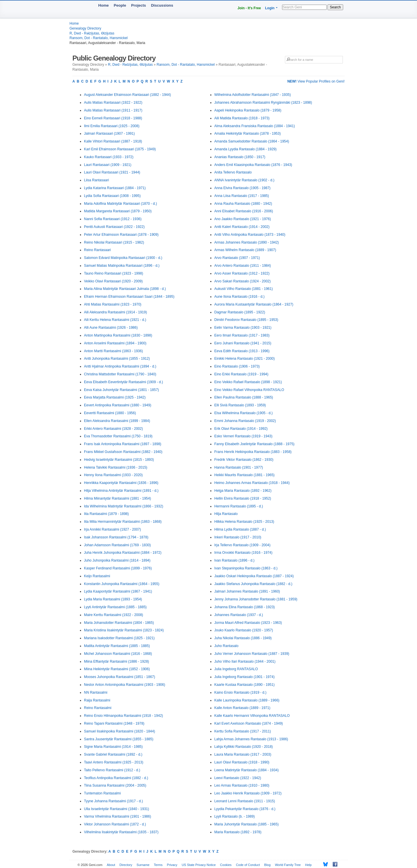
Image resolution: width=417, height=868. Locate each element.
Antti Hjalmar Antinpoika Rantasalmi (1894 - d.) (120, 366)
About (111, 865)
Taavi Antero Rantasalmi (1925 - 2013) (114, 762)
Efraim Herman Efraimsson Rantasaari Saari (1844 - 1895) (129, 297)
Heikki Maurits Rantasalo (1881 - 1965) (244, 475)
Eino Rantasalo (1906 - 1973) (237, 366)
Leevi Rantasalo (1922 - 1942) (238, 778)
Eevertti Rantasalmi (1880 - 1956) (110, 413)
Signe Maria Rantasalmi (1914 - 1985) (113, 747)
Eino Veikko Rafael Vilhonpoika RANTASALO (249, 390)
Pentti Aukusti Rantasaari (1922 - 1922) (114, 227)
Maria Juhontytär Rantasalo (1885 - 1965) (246, 824)
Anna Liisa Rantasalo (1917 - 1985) (242, 196)
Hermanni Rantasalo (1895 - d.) (239, 506)
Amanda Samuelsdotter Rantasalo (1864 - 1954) (252, 141)
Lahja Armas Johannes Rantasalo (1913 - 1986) (251, 739)
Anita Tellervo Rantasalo (233, 172)
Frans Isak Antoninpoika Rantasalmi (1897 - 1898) (123, 444)
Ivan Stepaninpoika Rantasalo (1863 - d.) (246, 568)
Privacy (172, 865)
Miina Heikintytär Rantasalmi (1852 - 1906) (117, 669)
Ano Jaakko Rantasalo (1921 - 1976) (243, 219)
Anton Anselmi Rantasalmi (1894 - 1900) (115, 343)
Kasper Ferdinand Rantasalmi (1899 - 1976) (118, 568)
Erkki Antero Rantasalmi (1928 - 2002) (113, 429)
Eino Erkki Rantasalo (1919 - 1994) (241, 374)
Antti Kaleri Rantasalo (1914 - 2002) (242, 227)
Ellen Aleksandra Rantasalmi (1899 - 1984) (117, 421)
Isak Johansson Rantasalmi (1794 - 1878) (116, 537)
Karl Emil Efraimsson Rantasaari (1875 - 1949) (120, 149)
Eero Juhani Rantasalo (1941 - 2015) (243, 343)
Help (309, 865)
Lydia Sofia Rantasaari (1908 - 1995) (112, 196)
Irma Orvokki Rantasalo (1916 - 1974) (243, 553)
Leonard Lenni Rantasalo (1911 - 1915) (245, 801)
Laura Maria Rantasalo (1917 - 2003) (243, 754)
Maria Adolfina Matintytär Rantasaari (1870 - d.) (120, 204)
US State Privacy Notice (199, 865)
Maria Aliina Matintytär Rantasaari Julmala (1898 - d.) (125, 289)
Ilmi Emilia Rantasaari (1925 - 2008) (112, 126)
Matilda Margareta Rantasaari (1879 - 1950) (118, 211)
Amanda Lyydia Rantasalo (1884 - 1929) (245, 149)
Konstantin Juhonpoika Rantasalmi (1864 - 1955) (122, 584)
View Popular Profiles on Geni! (316, 81)
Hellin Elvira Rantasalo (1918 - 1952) (243, 498)
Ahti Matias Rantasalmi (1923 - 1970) (113, 304)
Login (270, 8)
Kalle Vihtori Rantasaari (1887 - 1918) (113, 141)
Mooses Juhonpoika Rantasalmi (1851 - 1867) (119, 677)
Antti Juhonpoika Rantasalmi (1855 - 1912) (117, 359)
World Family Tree (288, 865)
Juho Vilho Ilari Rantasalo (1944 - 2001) (245, 661)
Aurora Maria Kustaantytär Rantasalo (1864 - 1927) (254, 304)
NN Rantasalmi (96, 692)
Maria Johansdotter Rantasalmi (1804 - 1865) (119, 623)
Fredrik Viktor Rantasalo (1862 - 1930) (244, 460)
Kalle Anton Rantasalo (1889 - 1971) (242, 708)
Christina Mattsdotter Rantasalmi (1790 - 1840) (120, 374)
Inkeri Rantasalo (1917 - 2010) (238, 537)
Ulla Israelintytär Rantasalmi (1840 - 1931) (117, 809)
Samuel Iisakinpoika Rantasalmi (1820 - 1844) (119, 731)
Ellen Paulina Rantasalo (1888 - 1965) (244, 397)
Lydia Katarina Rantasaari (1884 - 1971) (115, 188)
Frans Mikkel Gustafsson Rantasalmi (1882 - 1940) (123, 452)
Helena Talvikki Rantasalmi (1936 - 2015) (116, 467)
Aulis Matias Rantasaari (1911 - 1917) (113, 110)
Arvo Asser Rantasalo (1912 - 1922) (242, 273)
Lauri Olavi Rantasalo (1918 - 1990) (242, 762)
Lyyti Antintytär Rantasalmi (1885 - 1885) (115, 607)
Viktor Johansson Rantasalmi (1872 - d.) (115, 824)
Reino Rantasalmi (98, 708)
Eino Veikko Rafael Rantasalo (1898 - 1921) (248, 382)
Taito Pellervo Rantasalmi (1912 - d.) (112, 770)
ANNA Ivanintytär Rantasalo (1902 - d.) (244, 180)
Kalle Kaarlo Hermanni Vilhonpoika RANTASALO (252, 716)
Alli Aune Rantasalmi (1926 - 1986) (111, 328)
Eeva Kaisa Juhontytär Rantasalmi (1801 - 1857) (121, 390)
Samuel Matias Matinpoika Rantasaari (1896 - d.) (122, 266)
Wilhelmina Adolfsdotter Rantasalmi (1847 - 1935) (253, 95)
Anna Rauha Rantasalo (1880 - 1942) (243, 204)
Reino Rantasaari (97, 250)
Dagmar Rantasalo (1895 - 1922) (240, 312)
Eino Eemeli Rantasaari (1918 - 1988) (113, 118)
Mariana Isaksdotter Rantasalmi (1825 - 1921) (119, 638)
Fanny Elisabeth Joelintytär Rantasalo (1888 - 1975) (254, 444)
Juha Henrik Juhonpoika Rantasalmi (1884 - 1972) (123, 553)
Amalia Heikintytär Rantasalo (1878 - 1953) (247, 134)
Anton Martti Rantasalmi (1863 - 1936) (113, 351)
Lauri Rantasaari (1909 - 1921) (108, 165)
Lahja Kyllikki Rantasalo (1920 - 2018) (244, 747)
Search (335, 7)
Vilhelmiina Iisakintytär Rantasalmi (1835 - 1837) (121, 832)
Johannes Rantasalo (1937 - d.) (239, 615)
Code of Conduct (248, 865)
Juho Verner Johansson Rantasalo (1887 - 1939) (252, 654)
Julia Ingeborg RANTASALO (236, 669)
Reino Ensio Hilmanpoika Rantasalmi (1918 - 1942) (124, 716)
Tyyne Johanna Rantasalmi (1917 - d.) (113, 801)
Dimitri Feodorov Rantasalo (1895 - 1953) (246, 320)
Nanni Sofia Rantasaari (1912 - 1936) (113, 219)
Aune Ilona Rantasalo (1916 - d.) (239, 297)
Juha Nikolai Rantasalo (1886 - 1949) (243, 638)
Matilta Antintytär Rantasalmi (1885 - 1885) (117, 646)
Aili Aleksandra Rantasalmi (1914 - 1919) (115, 312)
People (120, 5)
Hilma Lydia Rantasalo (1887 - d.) (240, 529)
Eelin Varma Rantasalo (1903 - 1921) (243, 328)
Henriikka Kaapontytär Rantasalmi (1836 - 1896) (121, 483)
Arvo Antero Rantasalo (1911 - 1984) (243, 266)
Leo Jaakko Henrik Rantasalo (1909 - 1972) (248, 793)
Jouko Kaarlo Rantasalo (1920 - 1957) (244, 630)
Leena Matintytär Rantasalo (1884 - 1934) (246, 770)
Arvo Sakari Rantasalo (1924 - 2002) (243, 281)
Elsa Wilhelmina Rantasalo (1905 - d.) (243, 413)
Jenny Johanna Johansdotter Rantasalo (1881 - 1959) (256, 599)
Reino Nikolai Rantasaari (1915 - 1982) (114, 242)
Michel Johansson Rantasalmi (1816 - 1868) (118, 654)
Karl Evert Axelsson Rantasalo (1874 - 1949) (249, 723)
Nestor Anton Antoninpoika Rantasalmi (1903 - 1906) (125, 685)
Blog (267, 865)
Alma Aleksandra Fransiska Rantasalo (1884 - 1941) (255, 126)
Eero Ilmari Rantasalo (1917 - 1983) (242, 335)
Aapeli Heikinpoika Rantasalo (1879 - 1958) (248, 110)
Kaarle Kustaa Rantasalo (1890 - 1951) (244, 685)
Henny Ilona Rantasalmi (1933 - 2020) (113, 475)
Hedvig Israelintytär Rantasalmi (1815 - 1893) (119, 460)
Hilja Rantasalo (226, 514)
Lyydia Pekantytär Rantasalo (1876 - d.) (245, 809)
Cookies (226, 865)
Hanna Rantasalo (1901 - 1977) (239, 467)
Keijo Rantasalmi (97, 576)
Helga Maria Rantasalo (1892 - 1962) (243, 491)
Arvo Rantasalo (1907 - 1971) (237, 258)
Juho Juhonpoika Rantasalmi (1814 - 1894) (117, 560)
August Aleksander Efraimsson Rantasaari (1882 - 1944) (127, 95)
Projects (139, 5)
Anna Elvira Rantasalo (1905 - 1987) (242, 188)
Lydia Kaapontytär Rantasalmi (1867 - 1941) (118, 591)
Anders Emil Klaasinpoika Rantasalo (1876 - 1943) (253, 165)
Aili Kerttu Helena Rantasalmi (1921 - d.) (115, 320)
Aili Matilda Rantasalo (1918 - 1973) (242, 118)
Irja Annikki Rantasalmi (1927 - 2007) (113, 529)
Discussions (162, 5)
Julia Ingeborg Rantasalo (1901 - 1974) (244, 677)
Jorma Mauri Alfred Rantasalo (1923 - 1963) (248, 623)
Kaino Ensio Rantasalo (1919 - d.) (240, 692)
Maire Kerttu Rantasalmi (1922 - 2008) (114, 615)
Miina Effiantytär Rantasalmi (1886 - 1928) (117, 661)
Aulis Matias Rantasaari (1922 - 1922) (113, 103)
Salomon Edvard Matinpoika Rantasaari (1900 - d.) (123, 258)
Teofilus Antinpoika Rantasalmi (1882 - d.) (116, 778)
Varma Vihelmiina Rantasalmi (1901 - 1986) (118, 816)
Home (103, 5)
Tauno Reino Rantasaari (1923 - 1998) (114, 273)
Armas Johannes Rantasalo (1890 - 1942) (247, 242)
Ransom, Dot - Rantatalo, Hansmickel (99, 38)
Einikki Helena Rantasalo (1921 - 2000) (245, 359)
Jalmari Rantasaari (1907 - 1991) (109, 134)
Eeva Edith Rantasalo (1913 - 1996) (242, 351)
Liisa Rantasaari (96, 180)
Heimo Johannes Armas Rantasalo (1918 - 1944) (252, 483)
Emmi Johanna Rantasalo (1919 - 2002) (245, 421)
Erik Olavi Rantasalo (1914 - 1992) (241, 429)
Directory (126, 865)
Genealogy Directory (85, 28)
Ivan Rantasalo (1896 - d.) (234, 560)
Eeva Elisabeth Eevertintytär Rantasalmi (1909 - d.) (124, 382)
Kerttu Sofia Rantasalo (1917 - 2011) (243, 731)
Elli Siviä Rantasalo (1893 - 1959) (240, 405)
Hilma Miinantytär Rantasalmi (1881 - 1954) (117, 498)
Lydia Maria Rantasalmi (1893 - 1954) (113, 599)
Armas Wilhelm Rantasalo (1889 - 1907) (245, 250)
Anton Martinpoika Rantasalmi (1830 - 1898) (118, 335)
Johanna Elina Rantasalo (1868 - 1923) (245, 607)
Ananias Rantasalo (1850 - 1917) (240, 157)
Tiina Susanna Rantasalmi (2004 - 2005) (115, 785)
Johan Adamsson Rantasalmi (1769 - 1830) (117, 545)
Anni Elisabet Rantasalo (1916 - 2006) (244, 211)
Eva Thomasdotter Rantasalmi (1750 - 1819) (118, 436)
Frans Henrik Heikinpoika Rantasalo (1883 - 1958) (253, 452)
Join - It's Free (249, 8)
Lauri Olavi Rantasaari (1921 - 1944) (112, 172)
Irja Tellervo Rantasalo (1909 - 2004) (242, 545)
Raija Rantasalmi (97, 700)
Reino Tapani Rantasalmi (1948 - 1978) (114, 723)
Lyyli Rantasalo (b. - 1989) (235, 816)
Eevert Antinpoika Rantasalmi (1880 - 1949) (118, 405)
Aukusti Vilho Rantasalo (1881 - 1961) (244, 289)
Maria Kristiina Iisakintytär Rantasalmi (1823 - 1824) (124, 630)
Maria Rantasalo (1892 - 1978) (238, 832)
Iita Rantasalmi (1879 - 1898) (106, 514)
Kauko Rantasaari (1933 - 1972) (109, 157)
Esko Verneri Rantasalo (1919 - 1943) (243, 436)
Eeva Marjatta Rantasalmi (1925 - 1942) (115, 397)
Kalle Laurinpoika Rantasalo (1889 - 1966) (247, 700)
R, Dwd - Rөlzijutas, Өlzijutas (92, 33)
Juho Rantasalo (226, 646)
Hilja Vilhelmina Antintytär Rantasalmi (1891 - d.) (121, 491)
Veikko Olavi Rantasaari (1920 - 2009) (113, 281)
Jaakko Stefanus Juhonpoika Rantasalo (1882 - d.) (253, 584)
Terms (158, 865)
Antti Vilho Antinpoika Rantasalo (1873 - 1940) (250, 235)
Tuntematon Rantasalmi (102, 793)
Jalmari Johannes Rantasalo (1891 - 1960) (247, 591)
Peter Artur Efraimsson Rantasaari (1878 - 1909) (121, 235)
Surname (143, 865)
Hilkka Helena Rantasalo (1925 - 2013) (244, 522)
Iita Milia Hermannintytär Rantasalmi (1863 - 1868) (123, 522)
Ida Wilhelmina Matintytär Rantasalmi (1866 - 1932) (124, 506)
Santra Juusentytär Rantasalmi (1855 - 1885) (119, 739)
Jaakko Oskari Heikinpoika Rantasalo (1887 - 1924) (254, 576)
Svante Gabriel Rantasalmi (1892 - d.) (113, 754)
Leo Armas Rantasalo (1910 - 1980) (242, 785)
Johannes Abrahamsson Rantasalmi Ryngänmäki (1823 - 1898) (263, 103)
